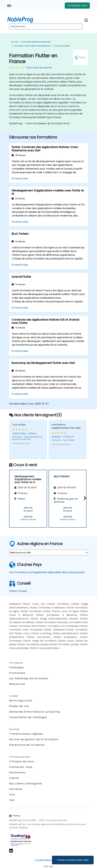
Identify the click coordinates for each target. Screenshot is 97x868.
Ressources (17, 684)
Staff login (49, 866)
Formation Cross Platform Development (32, 46)
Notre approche (21, 701)
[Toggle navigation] (86, 20)
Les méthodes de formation (29, 678)
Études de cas (19, 706)
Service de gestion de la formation (34, 739)
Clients (14, 778)
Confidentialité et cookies (49, 860)
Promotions (17, 673)
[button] (84, 498)
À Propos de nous (22, 761)
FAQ (12, 795)
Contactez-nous (77, 5)
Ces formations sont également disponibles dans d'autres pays (47, 572)
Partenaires (18, 773)
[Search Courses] (46, 27)
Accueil (14, 42)
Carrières (16, 789)
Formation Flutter (62, 46)
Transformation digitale (26, 734)
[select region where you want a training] (49, 553)
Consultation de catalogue (28, 717)
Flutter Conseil (18, 591)
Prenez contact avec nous (73, 860)
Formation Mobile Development (36, 42)
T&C (12, 800)
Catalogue (16, 667)
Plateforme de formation (27, 745)
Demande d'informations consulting (35, 712)
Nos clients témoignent (26, 784)
